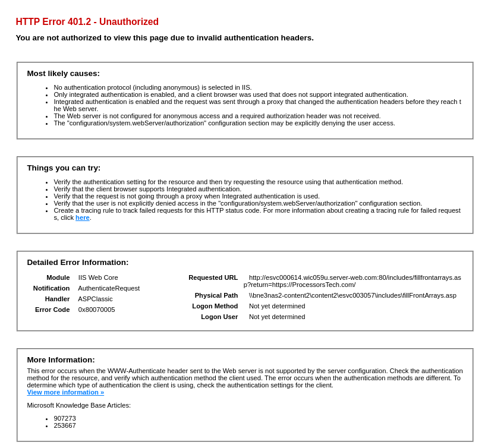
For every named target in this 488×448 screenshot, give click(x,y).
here (83, 217)
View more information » (65, 392)
